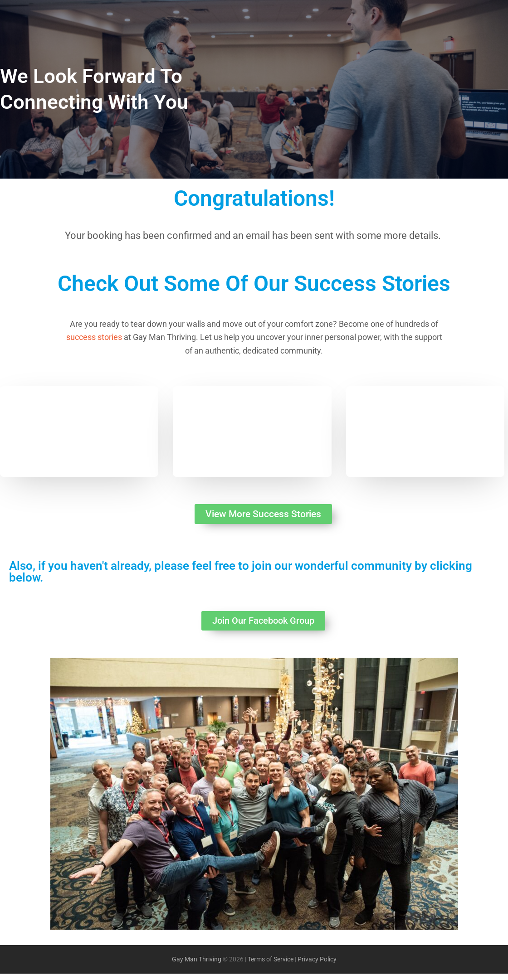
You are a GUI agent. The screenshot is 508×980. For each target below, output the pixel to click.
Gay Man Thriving (197, 965)
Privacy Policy (317, 965)
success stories (94, 337)
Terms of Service (271, 965)
